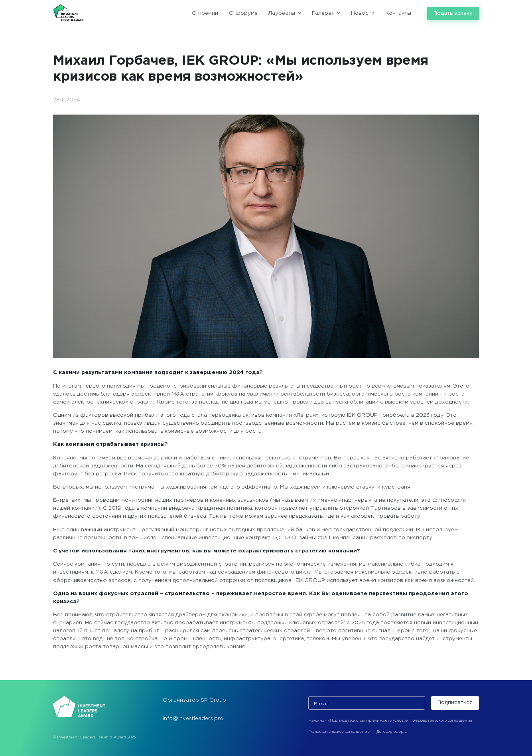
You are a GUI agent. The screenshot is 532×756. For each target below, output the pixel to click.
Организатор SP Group (194, 700)
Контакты (398, 13)
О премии (205, 13)
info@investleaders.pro (193, 718)
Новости (363, 13)
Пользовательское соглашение (339, 732)
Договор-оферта (392, 732)
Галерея (326, 13)
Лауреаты (285, 13)
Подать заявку (453, 13)
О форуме (243, 13)
